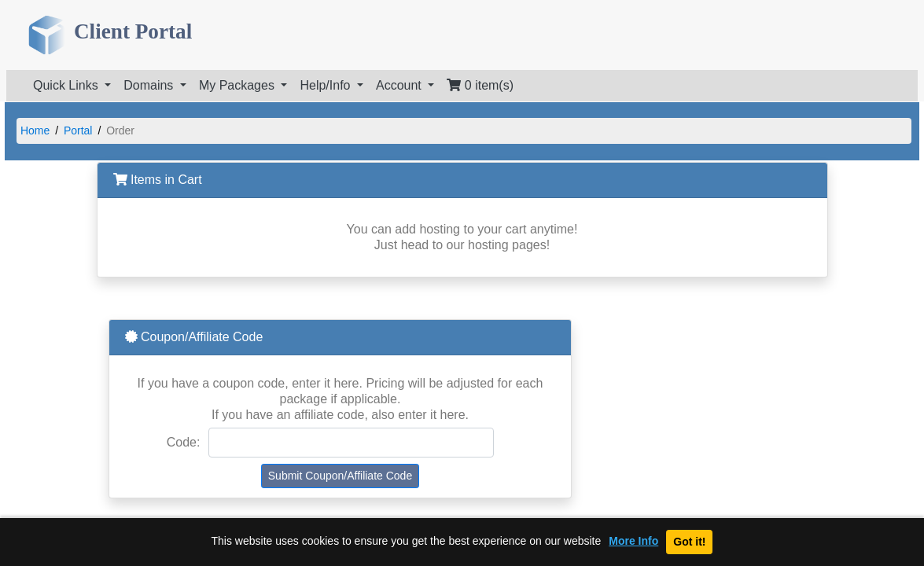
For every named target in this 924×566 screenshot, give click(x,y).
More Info (633, 541)
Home (35, 130)
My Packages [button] (238, 85)
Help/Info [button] (326, 85)
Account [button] (400, 85)
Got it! (689, 542)
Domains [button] (150, 85)
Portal (78, 130)
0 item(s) (480, 85)
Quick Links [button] (67, 85)
